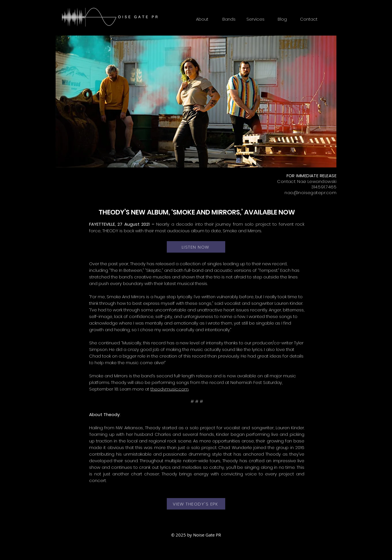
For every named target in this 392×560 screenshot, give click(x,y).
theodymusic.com (169, 389)
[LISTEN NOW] (196, 247)
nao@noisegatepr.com (310, 193)
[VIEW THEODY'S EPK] (196, 504)
